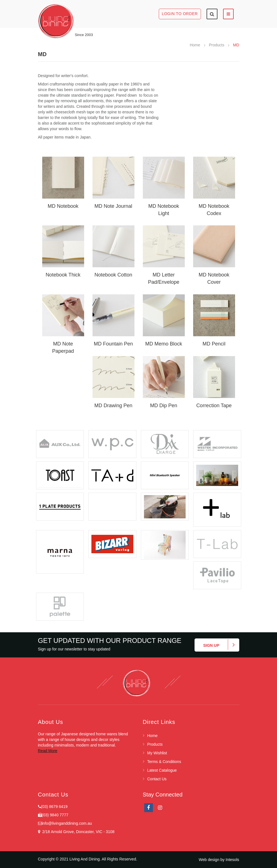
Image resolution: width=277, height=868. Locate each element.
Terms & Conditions (164, 762)
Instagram (160, 808)
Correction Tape (214, 406)
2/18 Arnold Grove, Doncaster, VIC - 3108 (77, 832)
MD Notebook (63, 206)
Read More (48, 751)
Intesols (232, 860)
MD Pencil (214, 344)
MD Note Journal (113, 206)
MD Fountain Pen (113, 344)
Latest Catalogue (162, 770)
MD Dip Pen (164, 406)
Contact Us (157, 779)
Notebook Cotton (113, 275)
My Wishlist (157, 753)
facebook (149, 808)
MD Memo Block (164, 344)
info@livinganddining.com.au (67, 823)
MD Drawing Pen (113, 406)
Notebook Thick (63, 275)
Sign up (211, 645)
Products (217, 45)
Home (196, 45)
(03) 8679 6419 (54, 807)
